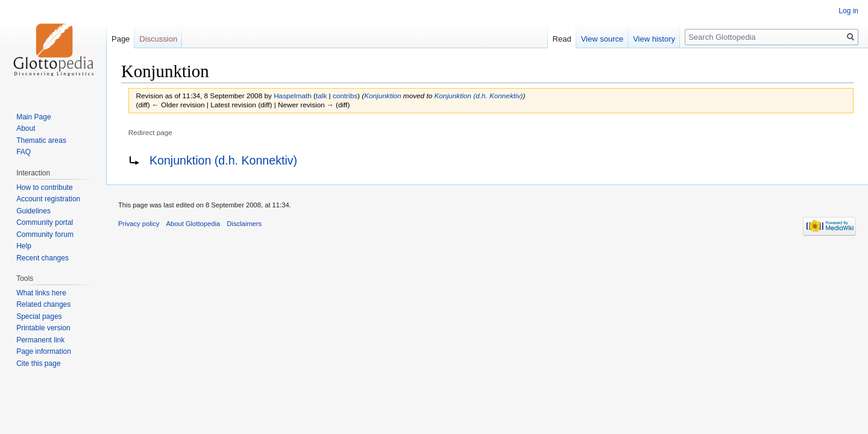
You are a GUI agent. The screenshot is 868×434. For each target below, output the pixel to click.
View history (654, 39)
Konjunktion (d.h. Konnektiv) (478, 96)
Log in (848, 11)
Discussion (158, 39)
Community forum (45, 234)
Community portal (45, 222)
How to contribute (44, 187)
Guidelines (33, 211)
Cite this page (38, 363)
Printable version (43, 328)
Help (24, 246)
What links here (41, 293)
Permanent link (40, 340)
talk (321, 96)
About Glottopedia (193, 224)
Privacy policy (139, 224)
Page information (44, 351)
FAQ (24, 152)
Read (562, 39)
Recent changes (42, 258)
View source (602, 39)
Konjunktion (382, 96)
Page (121, 39)
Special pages (39, 316)
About (26, 128)
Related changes (43, 304)
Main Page (33, 117)
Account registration (48, 199)
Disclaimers (244, 224)
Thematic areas (41, 140)
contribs (345, 96)
